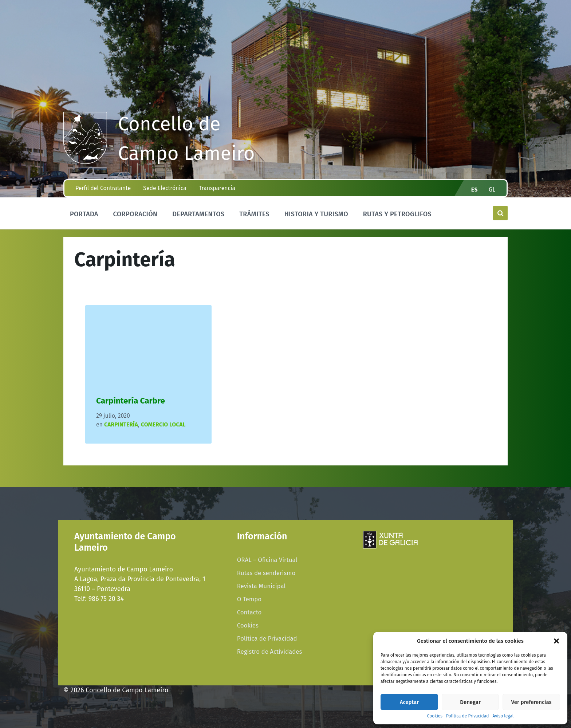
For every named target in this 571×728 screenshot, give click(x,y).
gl (492, 190)
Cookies (435, 716)
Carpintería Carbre (131, 401)
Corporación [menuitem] (135, 214)
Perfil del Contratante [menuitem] (103, 188)
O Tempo (249, 599)
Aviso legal (503, 716)
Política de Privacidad (467, 716)
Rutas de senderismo (266, 573)
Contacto (249, 612)
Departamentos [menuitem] (198, 214)
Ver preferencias (531, 702)
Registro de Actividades (270, 652)
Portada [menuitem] (84, 214)
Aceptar (409, 702)
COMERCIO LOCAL (163, 424)
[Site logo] (85, 162)
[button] (556, 641)
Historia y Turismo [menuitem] (316, 214)
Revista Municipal (261, 586)
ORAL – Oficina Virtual (267, 560)
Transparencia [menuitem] (217, 188)
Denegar (470, 702)
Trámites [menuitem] (254, 214)
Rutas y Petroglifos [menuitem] (397, 214)
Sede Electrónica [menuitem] (165, 188)
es (474, 190)
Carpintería (121, 424)
